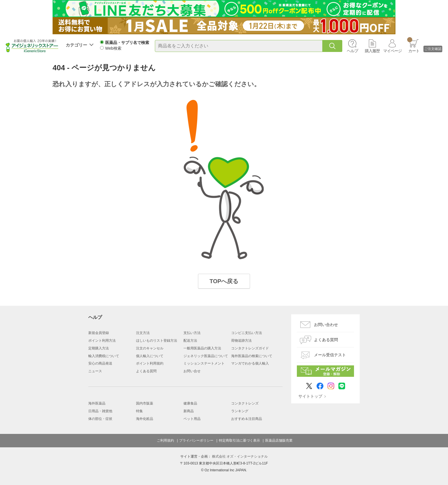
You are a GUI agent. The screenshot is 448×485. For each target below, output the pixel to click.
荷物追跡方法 (241, 341)
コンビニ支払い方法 (247, 333)
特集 (139, 411)
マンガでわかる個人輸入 (250, 363)
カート (413, 45)
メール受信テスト (330, 355)
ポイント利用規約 (150, 363)
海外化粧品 (145, 419)
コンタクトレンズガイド (250, 348)
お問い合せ (192, 371)
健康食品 (190, 403)
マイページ (392, 51)
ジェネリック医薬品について (206, 356)
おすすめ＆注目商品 (247, 419)
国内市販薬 (145, 403)
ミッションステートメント (204, 363)
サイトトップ (310, 396)
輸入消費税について (104, 356)
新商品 (189, 411)
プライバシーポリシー (196, 440)
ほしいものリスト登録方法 (157, 341)
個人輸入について (150, 356)
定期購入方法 (99, 348)
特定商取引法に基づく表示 (239, 440)
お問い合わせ (326, 325)
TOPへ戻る (224, 281)
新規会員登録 (99, 333)
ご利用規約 (165, 440)
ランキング (240, 411)
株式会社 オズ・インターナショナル (240, 456)
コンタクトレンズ (245, 403)
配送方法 (190, 341)
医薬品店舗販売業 (279, 440)
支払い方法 (192, 333)
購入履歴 (372, 51)
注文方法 (143, 333)
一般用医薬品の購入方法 (202, 348)
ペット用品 (192, 419)
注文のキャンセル (150, 348)
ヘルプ (352, 51)
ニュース (95, 371)
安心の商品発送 (100, 363)
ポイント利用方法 (102, 341)
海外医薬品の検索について (252, 356)
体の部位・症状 (100, 419)
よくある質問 (146, 371)
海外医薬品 (97, 403)
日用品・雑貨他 (100, 411)
